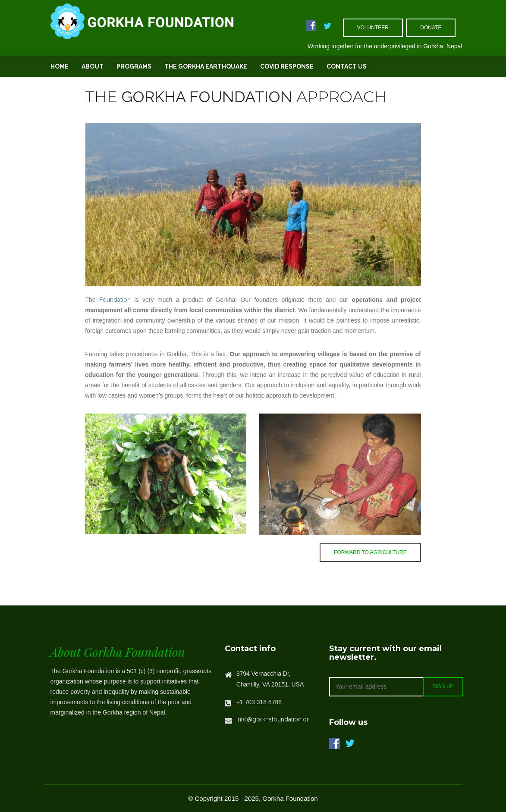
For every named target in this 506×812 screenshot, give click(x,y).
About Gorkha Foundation (118, 652)
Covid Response (287, 66)
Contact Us (347, 66)
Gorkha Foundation (207, 97)
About (93, 66)
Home (60, 66)
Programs (134, 66)
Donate (431, 28)
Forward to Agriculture (370, 552)
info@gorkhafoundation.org (275, 719)
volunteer (373, 28)
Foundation (115, 300)
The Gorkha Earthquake (206, 66)
